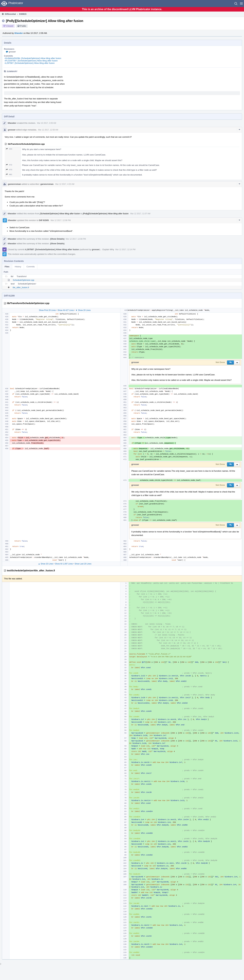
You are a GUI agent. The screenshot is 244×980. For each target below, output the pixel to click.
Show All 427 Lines (66, 310)
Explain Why (108, 249)
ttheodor (19, 33)
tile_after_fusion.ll (21, 287)
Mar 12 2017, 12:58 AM (48, 130)
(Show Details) (57, 239)
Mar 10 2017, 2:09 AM (47, 123)
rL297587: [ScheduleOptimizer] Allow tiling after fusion (30, 63)
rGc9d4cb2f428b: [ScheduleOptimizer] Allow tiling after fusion (33, 58)
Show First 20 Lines (47, 310)
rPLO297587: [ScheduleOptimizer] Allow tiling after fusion (31, 61)
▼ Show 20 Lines (83, 310)
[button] (241, 4)
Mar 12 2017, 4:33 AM (65, 184)
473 (9, 170)
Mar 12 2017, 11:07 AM (140, 214)
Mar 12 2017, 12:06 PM (61, 220)
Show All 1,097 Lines (64, 564)
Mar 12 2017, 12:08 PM (76, 239)
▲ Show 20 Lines (46, 564)
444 (9, 149)
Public (23, 26)
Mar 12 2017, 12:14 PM (125, 250)
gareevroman (14, 184)
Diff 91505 (44, 220)
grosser (12, 52)
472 (9, 165)
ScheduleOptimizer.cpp (24, 280)
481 (9, 174)
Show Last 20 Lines (83, 564)
